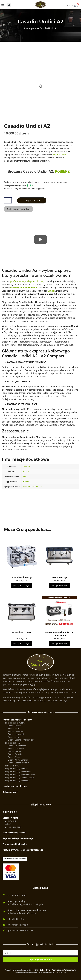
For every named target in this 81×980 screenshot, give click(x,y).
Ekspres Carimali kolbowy (19, 763)
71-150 (39, 487)
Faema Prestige (59, 577)
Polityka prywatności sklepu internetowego (23, 850)
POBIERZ (62, 171)
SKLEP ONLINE (10, 812)
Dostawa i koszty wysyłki (14, 833)
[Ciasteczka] (15, 859)
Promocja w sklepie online (15, 844)
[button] (9, 5)
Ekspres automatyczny (15, 723)
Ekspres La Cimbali (16, 734)
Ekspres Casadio (61, 155)
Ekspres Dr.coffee (15, 732)
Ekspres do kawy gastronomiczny (20, 775)
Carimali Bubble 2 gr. (22, 577)
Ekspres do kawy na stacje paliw (19, 778)
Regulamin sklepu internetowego (18, 838)
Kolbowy (26, 482)
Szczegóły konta (10, 818)
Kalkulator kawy (10, 792)
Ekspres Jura (13, 737)
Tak (24, 477)
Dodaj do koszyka (32, 200)
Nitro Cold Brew (12, 766)
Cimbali (51, 291)
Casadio (26, 466)
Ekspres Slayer (14, 757)
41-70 (33, 487)
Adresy (8, 824)
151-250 (26, 487)
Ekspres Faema (14, 751)
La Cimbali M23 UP (22, 632)
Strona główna (31, 28)
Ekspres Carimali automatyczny (21, 740)
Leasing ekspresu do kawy (15, 786)
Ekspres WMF (14, 729)
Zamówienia (11, 821)
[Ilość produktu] (8, 200)
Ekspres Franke (14, 726)
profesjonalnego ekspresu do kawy (27, 281)
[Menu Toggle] (3, 5)
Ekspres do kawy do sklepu (17, 781)
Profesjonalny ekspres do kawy (17, 720)
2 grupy (26, 471)
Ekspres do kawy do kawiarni (18, 772)
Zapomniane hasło (13, 827)
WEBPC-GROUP (59, 973)
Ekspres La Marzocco (17, 746)
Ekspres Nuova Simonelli (18, 760)
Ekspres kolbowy (13, 743)
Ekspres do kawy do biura (16, 769)
